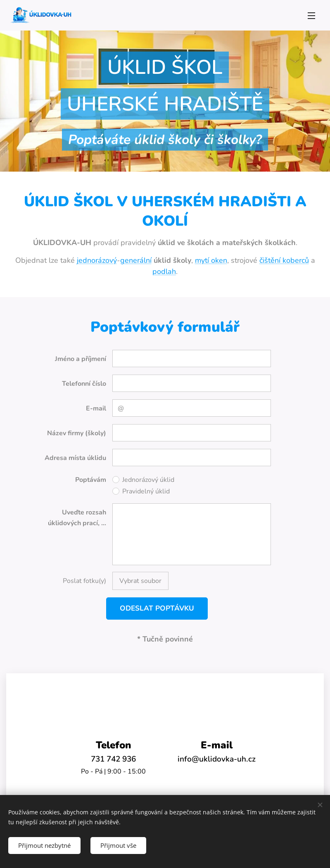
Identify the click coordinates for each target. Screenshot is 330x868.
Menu (311, 16)
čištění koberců (284, 260)
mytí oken (211, 260)
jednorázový (97, 260)
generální (136, 260)
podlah (164, 271)
